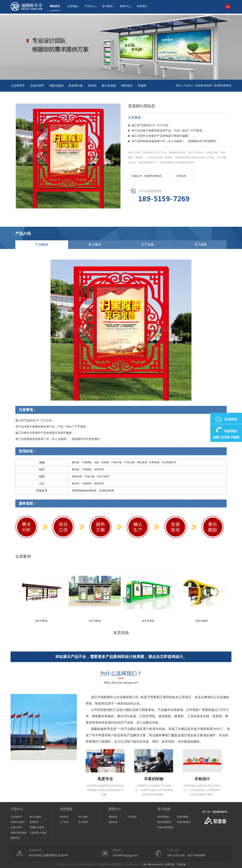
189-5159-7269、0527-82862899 (186, 855)
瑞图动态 (113, 817)
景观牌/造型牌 (204, 86)
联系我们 (142, 6)
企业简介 (64, 817)
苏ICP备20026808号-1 (154, 864)
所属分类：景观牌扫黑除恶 (147, 176)
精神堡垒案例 (164, 822)
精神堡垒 (127, 86)
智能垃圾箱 (56, 86)
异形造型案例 (184, 822)
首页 (178, 86)
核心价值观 (109, 86)
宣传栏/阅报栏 (18, 822)
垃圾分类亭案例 (165, 827)
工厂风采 (64, 822)
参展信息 (113, 822)
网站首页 (55, 6)
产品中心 (90, 6)
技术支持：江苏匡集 (176, 864)
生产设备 (83, 817)
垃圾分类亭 (37, 86)
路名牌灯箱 (76, 86)
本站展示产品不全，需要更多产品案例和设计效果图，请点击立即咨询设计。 (121, 657)
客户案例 (107, 6)
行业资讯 (132, 817)
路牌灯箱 (15, 838)
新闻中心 (125, 6)
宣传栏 (92, 86)
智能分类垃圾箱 (19, 833)
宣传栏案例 (182, 817)
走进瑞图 (72, 6)
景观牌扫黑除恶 (223, 86)
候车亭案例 (163, 817)
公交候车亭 (18, 86)
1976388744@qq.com (125, 855)
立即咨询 (181, 176)
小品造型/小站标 (38, 833)
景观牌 (142, 86)
